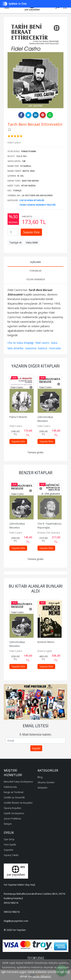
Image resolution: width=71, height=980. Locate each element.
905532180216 (12, 912)
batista (43, 348)
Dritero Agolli (45, 651)
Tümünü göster (36, 452)
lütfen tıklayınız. (42, 976)
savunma (31, 348)
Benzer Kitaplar (36, 473)
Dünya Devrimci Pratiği (41, 205)
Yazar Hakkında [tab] (36, 279)
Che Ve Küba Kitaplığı (32, 200)
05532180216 (11, 903)
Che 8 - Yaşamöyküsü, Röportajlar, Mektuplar (50, 528)
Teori (23, 205)
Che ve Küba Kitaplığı (21, 343)
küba (54, 343)
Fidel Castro (16, 426)
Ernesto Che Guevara (49, 533)
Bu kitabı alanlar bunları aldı (36, 589)
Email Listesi (36, 726)
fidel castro (42, 343)
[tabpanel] (35, 702)
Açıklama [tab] (35, 262)
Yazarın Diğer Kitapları (35, 366)
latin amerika (15, 348)
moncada (55, 348)
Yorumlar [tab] (35, 271)
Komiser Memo (46, 642)
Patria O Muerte (18, 417)
